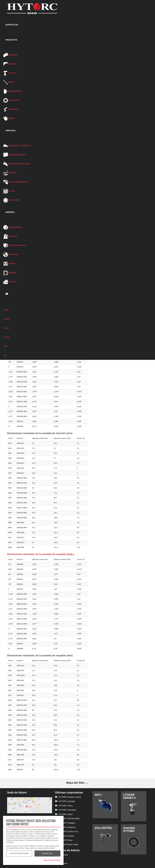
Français (7, 328)
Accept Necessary (19, 853)
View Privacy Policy (52, 860)
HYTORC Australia (65, 801)
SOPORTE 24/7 (12, 25)
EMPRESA (10, 212)
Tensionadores (62, 855)
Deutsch (6, 337)
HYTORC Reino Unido (67, 844)
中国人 (6, 346)
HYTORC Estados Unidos (68, 797)
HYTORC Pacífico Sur (67, 831)
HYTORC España (65, 836)
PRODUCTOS (11, 40)
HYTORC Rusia (64, 840)
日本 (5, 355)
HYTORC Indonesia (66, 810)
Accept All (47, 853)
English (6, 310)
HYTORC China (64, 806)
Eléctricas (59, 859)
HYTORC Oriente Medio (67, 818)
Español (6, 319)
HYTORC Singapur (65, 823)
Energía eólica (61, 863)
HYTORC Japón (64, 814)
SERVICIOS (11, 131)
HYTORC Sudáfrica (65, 827)
